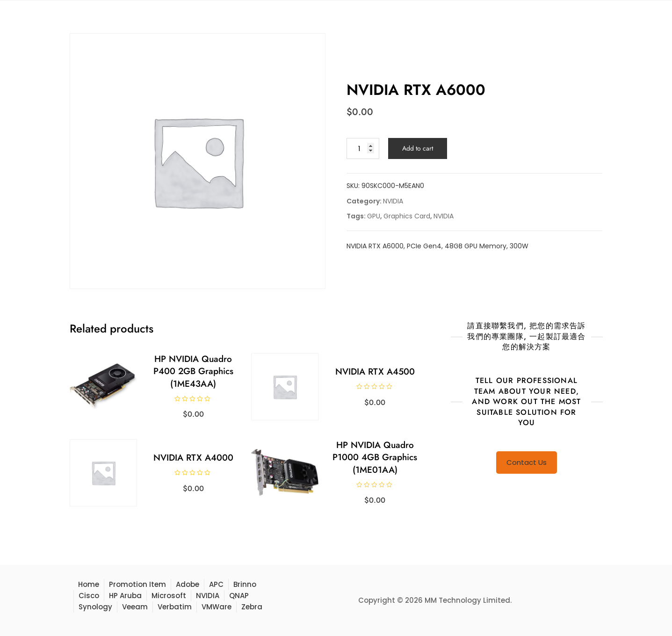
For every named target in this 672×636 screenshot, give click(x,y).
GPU (374, 216)
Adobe (188, 584)
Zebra (252, 607)
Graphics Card (407, 216)
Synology (95, 607)
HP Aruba (125, 596)
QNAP (239, 596)
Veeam (135, 607)
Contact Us (527, 462)
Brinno (245, 584)
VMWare (217, 607)
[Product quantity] (363, 148)
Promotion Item (137, 584)
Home (89, 584)
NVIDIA (393, 201)
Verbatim (175, 607)
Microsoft (169, 596)
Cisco (89, 596)
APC (216, 584)
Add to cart (418, 148)
